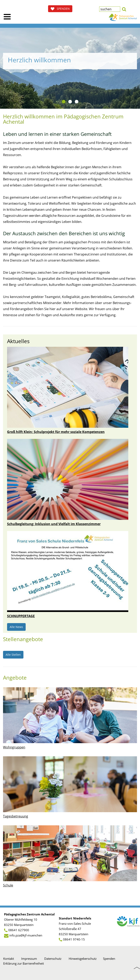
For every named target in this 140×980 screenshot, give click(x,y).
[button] (124, 9)
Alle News (16, 627)
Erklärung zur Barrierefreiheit (24, 963)
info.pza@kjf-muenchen (26, 935)
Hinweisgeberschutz (83, 959)
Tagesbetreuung (16, 816)
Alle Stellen (13, 655)
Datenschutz (53, 959)
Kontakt (9, 959)
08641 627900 (19, 930)
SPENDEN (60, 9)
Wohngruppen (14, 747)
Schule (8, 885)
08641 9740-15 (74, 939)
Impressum (29, 959)
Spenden (109, 959)
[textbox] (110, 9)
